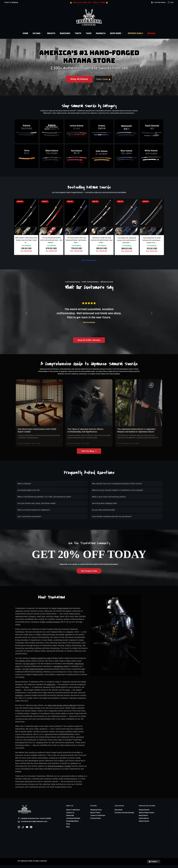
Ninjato (51, 33)
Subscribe (70, 818)
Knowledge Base (72, 824)
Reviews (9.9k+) (135, 33)
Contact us (70, 816)
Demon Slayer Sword (146, 816)
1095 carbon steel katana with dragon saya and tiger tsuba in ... (26, 240)
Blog (68, 830)
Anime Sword (144, 821)
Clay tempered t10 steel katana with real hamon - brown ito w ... (152, 240)
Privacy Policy (96, 821)
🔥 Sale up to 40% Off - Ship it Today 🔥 (89, 2)
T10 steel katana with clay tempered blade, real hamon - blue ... (76, 240)
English (153, 864)
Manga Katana (144, 813)
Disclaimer (119, 813)
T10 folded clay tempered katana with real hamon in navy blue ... (127, 240)
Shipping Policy (96, 813)
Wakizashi (65, 33)
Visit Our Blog (89, 454)
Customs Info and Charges (124, 816)
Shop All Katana (74, 79)
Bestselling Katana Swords (89, 187)
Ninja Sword (143, 818)
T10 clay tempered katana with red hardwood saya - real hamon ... (51, 240)
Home (25, 33)
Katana (38, 33)
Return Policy (95, 816)
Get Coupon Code (89, 574)
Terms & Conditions (98, 818)
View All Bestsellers (89, 262)
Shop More (117, 33)
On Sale (151, 33)
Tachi (89, 33)
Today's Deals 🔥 (103, 79)
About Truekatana (73, 813)
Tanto (78, 33)
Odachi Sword (144, 824)
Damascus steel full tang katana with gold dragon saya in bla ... (102, 240)
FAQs (68, 827)
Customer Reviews (73, 821)
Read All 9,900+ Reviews (89, 343)
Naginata (101, 33)
